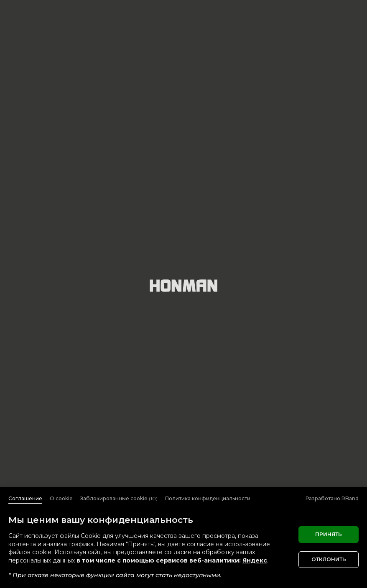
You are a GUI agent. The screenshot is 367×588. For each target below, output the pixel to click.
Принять (329, 534)
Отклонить (329, 559)
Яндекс (255, 560)
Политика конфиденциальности (208, 498)
